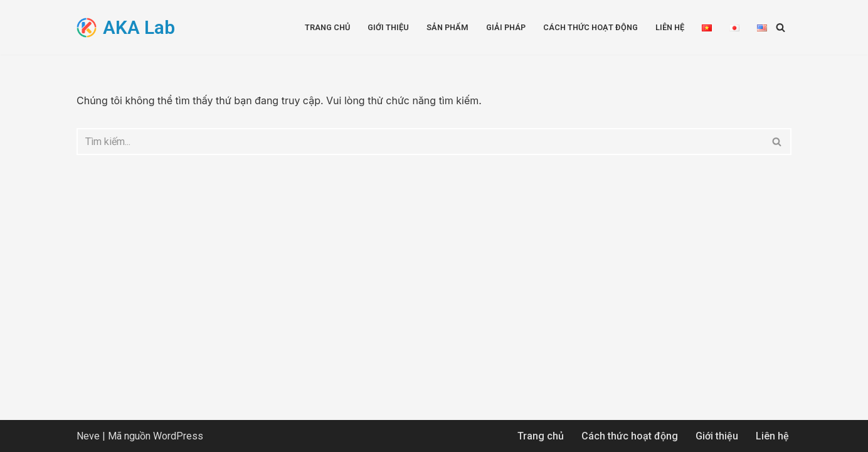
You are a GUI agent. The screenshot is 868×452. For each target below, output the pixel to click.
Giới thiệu (388, 27)
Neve (88, 436)
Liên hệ (670, 27)
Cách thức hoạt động (590, 27)
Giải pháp (506, 27)
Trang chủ (327, 27)
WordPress (178, 436)
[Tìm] (781, 27)
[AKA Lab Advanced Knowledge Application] (126, 27)
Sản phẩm (447, 27)
